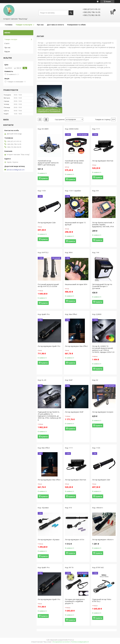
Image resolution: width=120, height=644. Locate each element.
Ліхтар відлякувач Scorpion (103, 412)
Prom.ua (71, 640)
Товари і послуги (11, 39)
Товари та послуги (24, 25)
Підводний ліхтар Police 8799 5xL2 (102, 600)
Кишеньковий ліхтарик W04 (76, 284)
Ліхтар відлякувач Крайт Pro (49, 346)
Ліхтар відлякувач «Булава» (49, 539)
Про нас (40, 25)
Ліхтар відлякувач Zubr (47, 223)
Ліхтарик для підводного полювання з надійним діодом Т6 (75, 601)
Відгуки (7, 51)
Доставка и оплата (55, 25)
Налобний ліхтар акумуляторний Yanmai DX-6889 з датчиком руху (48, 163)
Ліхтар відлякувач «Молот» (103, 539)
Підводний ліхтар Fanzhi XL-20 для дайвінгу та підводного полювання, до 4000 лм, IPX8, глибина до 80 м (49, 416)
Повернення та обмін (76, 25)
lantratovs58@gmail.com (16, 170)
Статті (7, 43)
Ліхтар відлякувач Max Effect (76, 346)
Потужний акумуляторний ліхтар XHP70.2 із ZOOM (48, 285)
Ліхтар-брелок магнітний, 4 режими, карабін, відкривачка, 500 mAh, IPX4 (103, 224)
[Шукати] (71, 13)
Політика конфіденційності (80, 642)
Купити (44, 178)
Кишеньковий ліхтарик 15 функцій (75, 223)
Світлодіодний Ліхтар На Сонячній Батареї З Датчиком (102, 286)
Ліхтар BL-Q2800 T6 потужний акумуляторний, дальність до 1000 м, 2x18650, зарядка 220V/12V (103, 349)
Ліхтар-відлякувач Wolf (74, 412)
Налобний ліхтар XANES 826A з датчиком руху (74, 162)
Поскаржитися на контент (61, 642)
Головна (9, 25)
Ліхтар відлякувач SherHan (103, 161)
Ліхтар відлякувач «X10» (75, 539)
